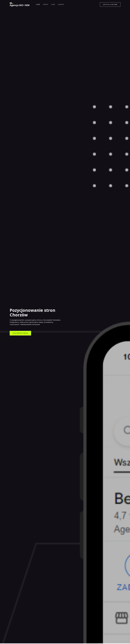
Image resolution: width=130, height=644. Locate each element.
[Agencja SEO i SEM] (12, 3)
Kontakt (60, 4)
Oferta (45, 4)
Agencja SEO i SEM (20, 5)
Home (38, 4)
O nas (52, 4)
